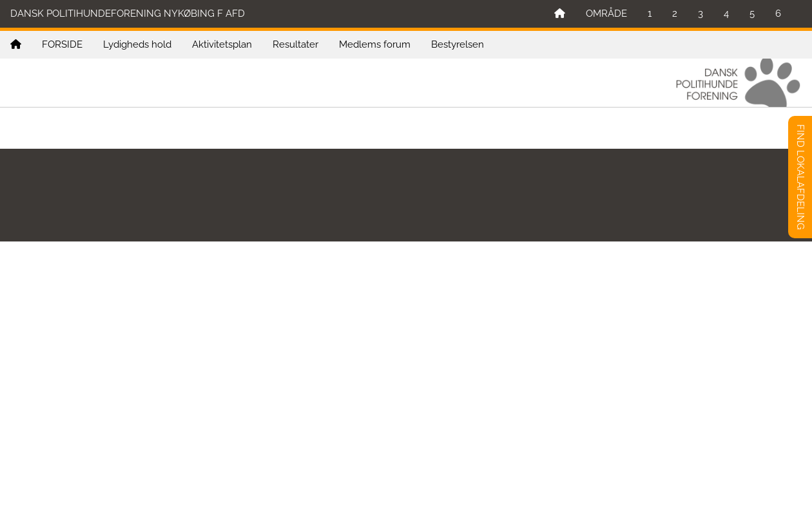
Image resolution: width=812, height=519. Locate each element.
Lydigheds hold (137, 44)
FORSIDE (62, 44)
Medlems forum (375, 44)
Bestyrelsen (458, 44)
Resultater (295, 44)
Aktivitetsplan (222, 44)
